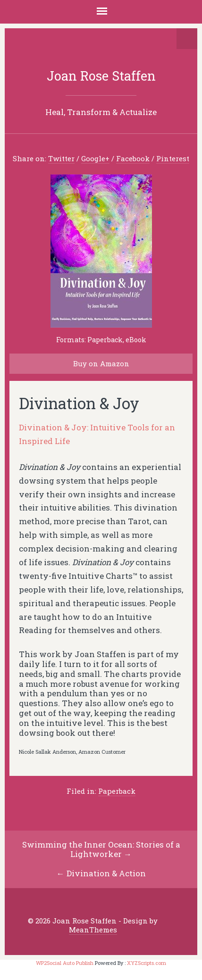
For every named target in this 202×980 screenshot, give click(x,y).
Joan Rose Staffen (101, 76)
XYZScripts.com (147, 963)
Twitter (61, 158)
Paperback (117, 791)
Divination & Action (106, 873)
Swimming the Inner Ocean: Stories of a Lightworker (101, 849)
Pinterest (173, 158)
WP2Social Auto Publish (65, 963)
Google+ (95, 158)
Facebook (133, 158)
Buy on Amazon (101, 363)
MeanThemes (93, 930)
